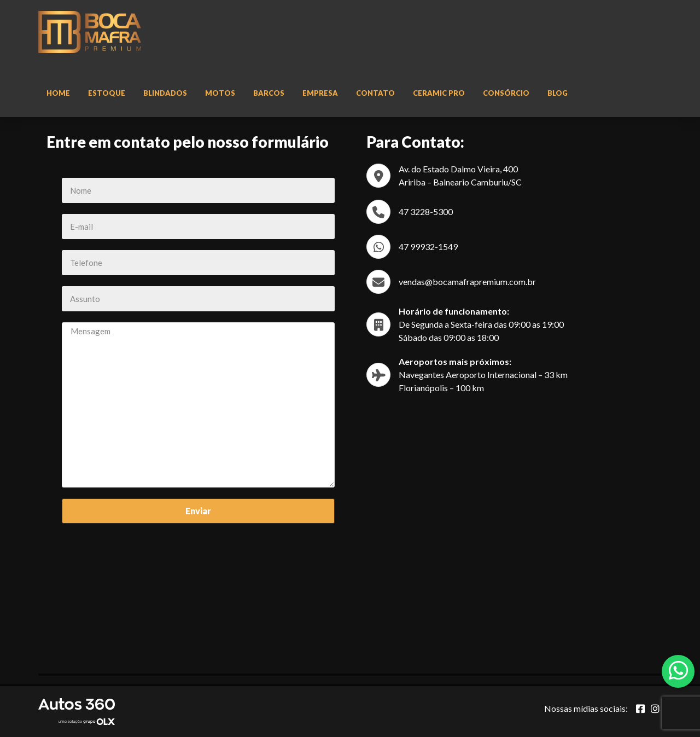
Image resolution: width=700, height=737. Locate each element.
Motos (220, 93)
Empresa (320, 93)
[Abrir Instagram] (655, 709)
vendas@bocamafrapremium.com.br (467, 282)
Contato (375, 93)
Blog (558, 93)
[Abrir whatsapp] (678, 670)
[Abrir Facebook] (640, 709)
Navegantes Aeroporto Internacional (468, 375)
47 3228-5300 (426, 211)
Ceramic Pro (439, 93)
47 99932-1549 (428, 246)
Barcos (269, 93)
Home (58, 93)
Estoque (107, 93)
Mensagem (198, 405)
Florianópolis (423, 388)
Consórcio (506, 93)
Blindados (165, 93)
